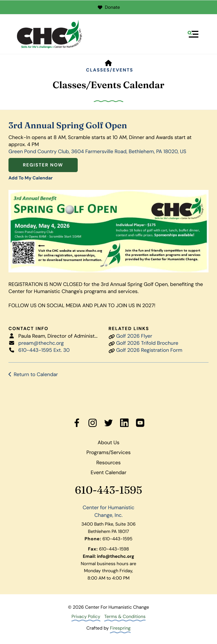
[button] (193, 34)
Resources (108, 463)
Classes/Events (110, 70)
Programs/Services (108, 452)
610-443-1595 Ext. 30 (44, 350)
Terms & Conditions (125, 616)
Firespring (120, 628)
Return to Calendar (36, 374)
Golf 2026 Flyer (134, 336)
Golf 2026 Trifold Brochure (147, 343)
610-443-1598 (114, 549)
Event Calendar (109, 472)
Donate (109, 7)
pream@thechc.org (41, 343)
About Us (109, 443)
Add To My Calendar (31, 178)
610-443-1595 (108, 490)
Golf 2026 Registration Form (149, 350)
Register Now (43, 165)
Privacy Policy (86, 616)
